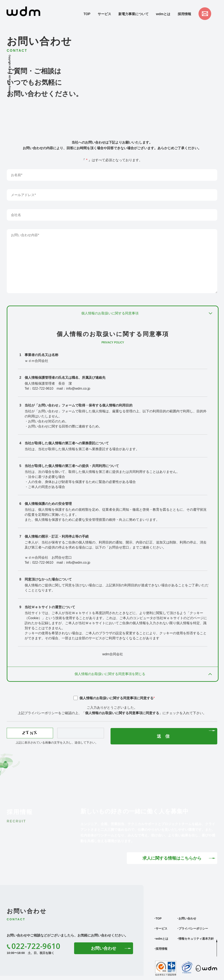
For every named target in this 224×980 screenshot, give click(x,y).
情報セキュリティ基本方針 (196, 939)
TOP (87, 14)
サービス (104, 14)
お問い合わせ (104, 948)
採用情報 (184, 14)
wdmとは (163, 14)
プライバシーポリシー (193, 929)
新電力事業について (133, 14)
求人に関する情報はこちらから (172, 858)
